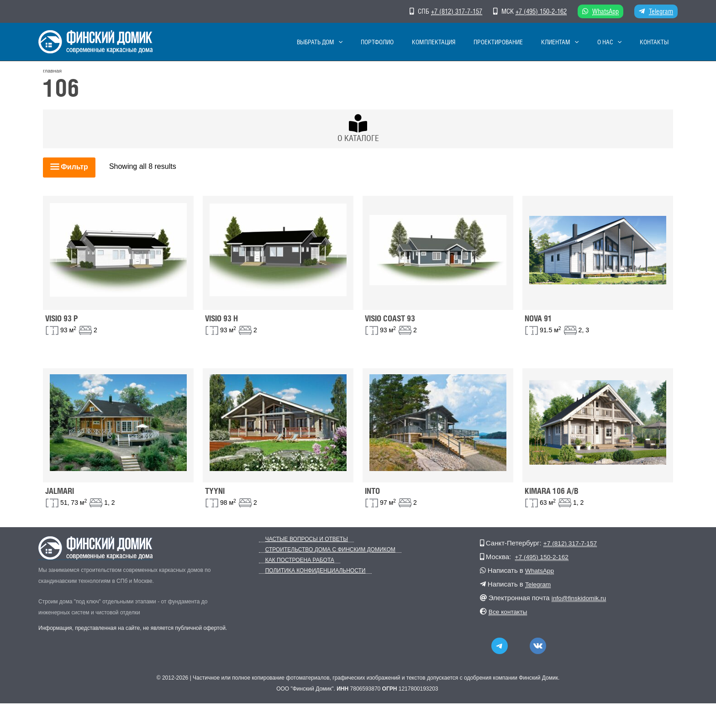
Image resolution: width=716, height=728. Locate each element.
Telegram (661, 11)
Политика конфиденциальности (309, 571)
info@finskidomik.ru (582, 598)
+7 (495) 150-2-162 (541, 11)
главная (52, 71)
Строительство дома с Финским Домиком (324, 550)
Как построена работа (293, 560)
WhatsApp (605, 11)
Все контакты (510, 611)
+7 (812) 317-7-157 (457, 11)
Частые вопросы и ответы (300, 539)
